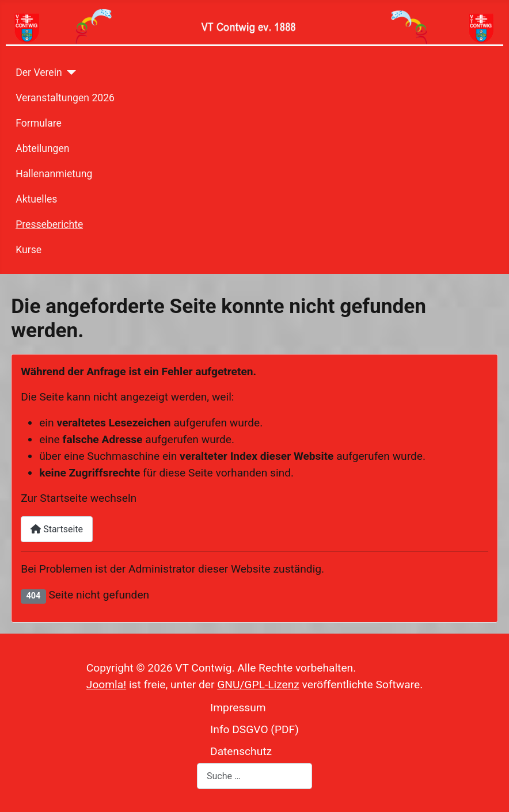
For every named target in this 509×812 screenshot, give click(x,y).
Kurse (29, 250)
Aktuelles (36, 199)
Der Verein (39, 73)
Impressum (238, 708)
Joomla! (106, 685)
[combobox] (254, 776)
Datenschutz (241, 751)
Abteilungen (42, 148)
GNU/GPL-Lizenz (258, 685)
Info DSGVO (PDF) (254, 729)
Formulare (39, 123)
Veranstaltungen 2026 (65, 98)
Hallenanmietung (54, 174)
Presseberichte (49, 224)
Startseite (57, 529)
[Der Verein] (69, 73)
